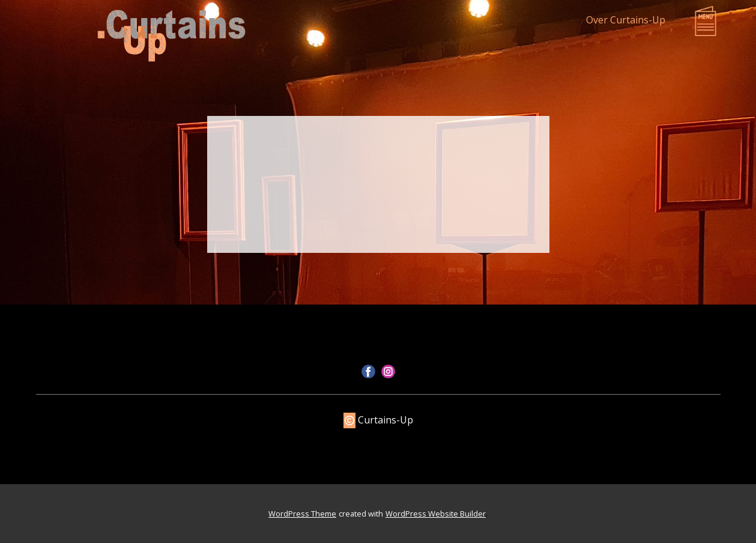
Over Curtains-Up (626, 20)
